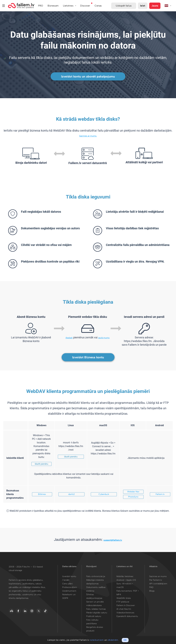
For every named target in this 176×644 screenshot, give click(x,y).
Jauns (155, 6)
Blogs (152, 591)
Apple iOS (131, 580)
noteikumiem (97, 640)
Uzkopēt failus (124, 6)
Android (121, 580)
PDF (135, 591)
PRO (41, 6)
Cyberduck (104, 494)
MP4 (119, 595)
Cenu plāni (68, 584)
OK (125, 640)
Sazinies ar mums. (88, 136)
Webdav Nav (133, 492)
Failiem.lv (160, 494)
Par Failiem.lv (156, 580)
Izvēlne (4, 6)
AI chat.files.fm (124, 609)
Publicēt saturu (94, 616)
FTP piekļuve (123, 602)
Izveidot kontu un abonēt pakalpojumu (88, 76)
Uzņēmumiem (69, 591)
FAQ (151, 587)
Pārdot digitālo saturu (97, 613)
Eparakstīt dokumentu (127, 616)
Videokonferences (125, 613)
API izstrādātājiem (158, 584)
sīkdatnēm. (113, 640)
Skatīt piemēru (41, 464)
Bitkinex (42, 494)
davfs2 (71, 494)
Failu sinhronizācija (96, 576)
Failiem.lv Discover (126, 605)
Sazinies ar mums (158, 576)
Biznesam (53, 6)
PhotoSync (133, 497)
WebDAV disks (124, 598)
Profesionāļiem (70, 587)
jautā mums (104, 338)
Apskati (69, 338)
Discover (85, 6)
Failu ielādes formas (96, 609)
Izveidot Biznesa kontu (88, 357)
